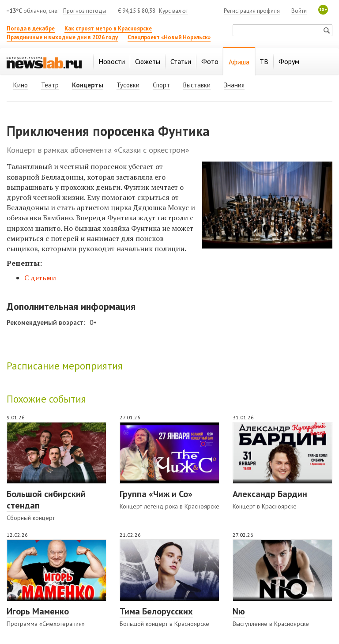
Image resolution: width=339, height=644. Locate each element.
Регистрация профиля (252, 11)
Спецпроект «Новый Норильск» (169, 37)
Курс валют (173, 11)
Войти (299, 11)
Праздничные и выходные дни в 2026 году (62, 37)
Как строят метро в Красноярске (108, 28)
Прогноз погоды (85, 11)
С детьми (40, 278)
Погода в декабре (31, 28)
